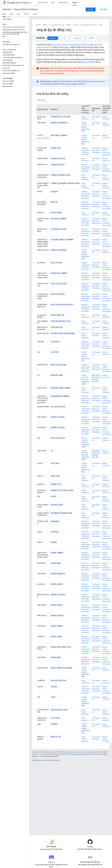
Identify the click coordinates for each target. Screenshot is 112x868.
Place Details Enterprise (85, 177)
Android (7, 9)
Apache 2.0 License (38, 754)
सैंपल (19, 14)
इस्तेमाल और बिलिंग (88, 62)
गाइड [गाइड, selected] (4, 14)
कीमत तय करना (64, 3)
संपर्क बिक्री (103, 9)
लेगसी (35, 14)
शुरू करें (91, 9)
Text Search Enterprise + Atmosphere (96, 150)
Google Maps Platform (57, 25)
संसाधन (27, 14)
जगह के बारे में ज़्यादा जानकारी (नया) (64, 45)
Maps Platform (19, 3)
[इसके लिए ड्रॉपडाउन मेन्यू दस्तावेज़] (80, 3)
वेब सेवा (91, 38)
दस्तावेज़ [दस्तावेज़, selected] (75, 3)
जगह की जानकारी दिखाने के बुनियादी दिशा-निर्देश (86, 127)
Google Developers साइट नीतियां (79, 754)
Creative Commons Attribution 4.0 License (79, 752)
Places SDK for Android (26, 9)
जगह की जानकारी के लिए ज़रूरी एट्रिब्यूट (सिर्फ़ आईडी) (85, 380)
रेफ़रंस (11, 14)
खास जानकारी (43, 3)
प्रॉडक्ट (53, 3)
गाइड (101, 25)
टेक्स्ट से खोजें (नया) (83, 45)
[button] (14, 66)
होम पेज (38, 25)
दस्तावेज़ (69, 25)
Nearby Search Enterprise (106, 177)
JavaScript (77, 38)
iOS (64, 38)
